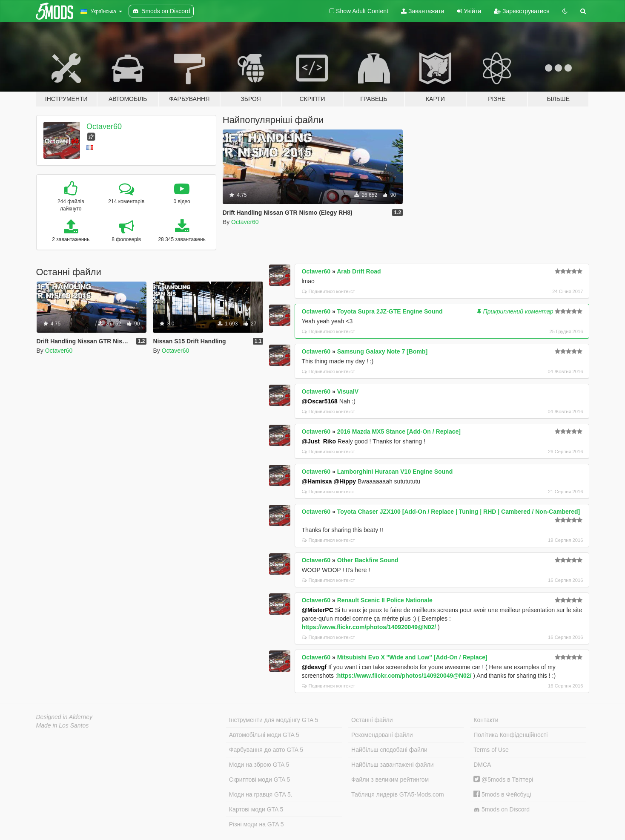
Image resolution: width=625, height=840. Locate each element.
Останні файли (372, 720)
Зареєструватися (522, 11)
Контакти (486, 720)
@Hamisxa (317, 481)
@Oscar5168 (320, 401)
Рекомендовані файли (382, 735)
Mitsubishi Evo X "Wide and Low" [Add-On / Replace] (412, 657)
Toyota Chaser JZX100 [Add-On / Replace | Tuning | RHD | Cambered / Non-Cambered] (459, 512)
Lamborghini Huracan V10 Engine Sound (395, 472)
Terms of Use (491, 750)
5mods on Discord (502, 810)
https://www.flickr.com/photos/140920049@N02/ (369, 627)
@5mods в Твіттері (503, 780)
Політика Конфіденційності (510, 735)
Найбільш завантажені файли (392, 765)
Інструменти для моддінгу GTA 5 (274, 720)
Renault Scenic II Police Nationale (385, 600)
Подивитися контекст (328, 291)
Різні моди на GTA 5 (257, 824)
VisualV (348, 391)
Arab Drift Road (359, 271)
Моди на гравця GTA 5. (261, 794)
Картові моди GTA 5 (256, 809)
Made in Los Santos (63, 725)
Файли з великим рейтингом (390, 780)
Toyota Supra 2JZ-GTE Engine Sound (390, 311)
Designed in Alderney (65, 717)
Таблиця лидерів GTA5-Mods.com (398, 794)
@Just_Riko (319, 441)
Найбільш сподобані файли (389, 750)
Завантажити (423, 11)
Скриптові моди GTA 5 (260, 780)
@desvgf (314, 667)
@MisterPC (317, 610)
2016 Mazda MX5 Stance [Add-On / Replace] (399, 432)
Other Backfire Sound (368, 560)
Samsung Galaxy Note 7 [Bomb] (382, 351)
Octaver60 (104, 127)
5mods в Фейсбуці (502, 794)
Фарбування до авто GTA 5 (266, 750)
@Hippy (345, 481)
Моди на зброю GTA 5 (259, 765)
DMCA (482, 765)
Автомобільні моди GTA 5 (264, 735)
